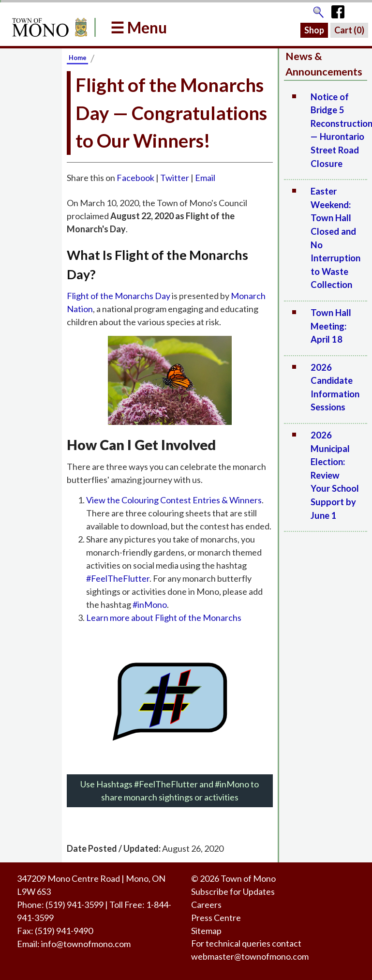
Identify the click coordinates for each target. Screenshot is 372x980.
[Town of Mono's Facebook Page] (341, 10)
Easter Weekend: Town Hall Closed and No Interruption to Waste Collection (335, 238)
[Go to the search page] (318, 10)
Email (205, 178)
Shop (314, 30)
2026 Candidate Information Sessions (335, 387)
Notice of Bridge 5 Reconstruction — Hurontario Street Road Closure (339, 130)
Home (78, 58)
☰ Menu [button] (139, 27)
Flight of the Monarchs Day (119, 296)
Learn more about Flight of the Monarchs (164, 618)
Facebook (135, 178)
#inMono (150, 604)
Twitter (175, 178)
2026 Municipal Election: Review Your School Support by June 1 (335, 475)
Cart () (349, 30)
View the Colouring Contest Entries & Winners (174, 500)
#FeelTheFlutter (118, 578)
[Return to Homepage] (48, 27)
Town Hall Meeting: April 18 (331, 326)
